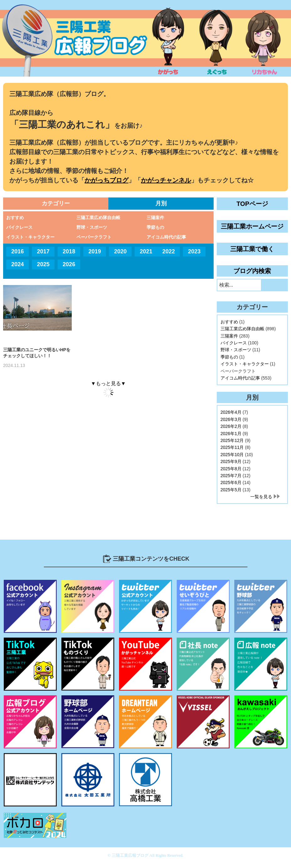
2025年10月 (232, 455)
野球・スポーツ (92, 227)
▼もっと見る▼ (108, 383)
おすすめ (15, 218)
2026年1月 (231, 434)
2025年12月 (232, 440)
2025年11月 (232, 447)
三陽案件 (155, 218)
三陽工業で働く (252, 249)
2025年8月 (231, 469)
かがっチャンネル (166, 180)
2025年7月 (231, 476)
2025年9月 (231, 461)
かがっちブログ (107, 180)
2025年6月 (231, 483)
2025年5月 (231, 490)
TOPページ (252, 204)
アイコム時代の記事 (166, 237)
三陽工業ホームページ (252, 226)
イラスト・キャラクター (30, 237)
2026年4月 (231, 412)
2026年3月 (231, 419)
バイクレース (19, 227)
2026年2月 (231, 426)
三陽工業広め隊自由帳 (98, 218)
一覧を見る (261, 497)
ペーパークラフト (94, 237)
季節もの (155, 227)
